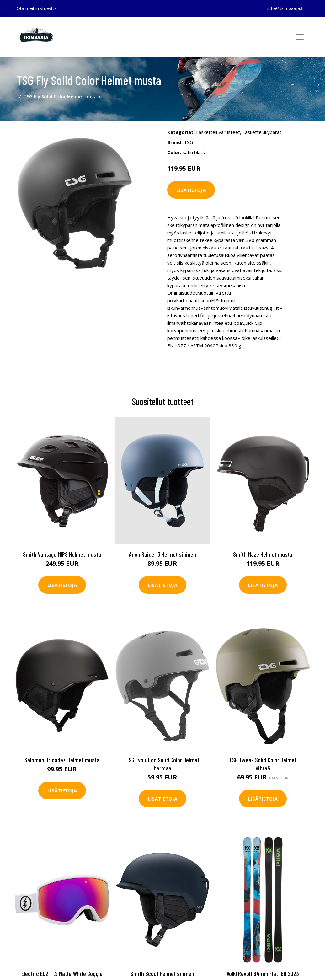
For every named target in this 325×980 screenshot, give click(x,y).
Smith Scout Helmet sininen (162, 973)
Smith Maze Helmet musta (263, 554)
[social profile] (64, 8)
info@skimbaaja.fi (285, 8)
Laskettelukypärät (262, 132)
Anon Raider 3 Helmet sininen (162, 554)
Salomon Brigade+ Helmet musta (62, 760)
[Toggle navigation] (300, 37)
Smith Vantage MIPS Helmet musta (62, 554)
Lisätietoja (191, 190)
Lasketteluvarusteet (218, 132)
